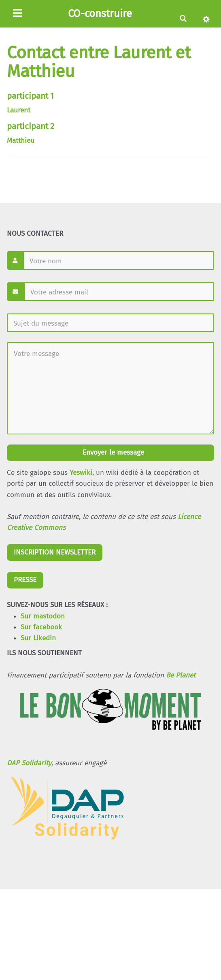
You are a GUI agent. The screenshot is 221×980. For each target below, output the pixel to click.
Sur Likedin (38, 638)
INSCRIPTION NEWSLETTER (55, 552)
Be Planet (181, 675)
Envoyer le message (112, 452)
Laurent (19, 110)
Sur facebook (41, 627)
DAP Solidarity (29, 763)
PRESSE (25, 580)
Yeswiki (81, 473)
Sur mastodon (43, 616)
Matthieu (21, 141)
